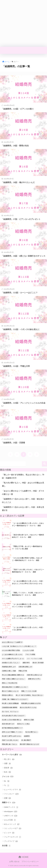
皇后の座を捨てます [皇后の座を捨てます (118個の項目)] (8, 724)
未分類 (6, 846)
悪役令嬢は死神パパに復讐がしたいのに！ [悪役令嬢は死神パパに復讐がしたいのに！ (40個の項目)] (15, 687)
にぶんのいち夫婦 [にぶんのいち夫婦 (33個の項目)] (28, 650)
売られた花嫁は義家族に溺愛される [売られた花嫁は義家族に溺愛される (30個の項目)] (13, 675)
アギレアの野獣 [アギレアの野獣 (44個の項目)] (30, 655)
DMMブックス (11, 807)
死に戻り (9, 759)
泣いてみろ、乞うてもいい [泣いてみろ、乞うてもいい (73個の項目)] (10, 712)
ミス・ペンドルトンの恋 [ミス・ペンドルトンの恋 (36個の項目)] (34, 659)
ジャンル (8, 777)
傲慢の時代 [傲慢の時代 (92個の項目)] (26, 663)
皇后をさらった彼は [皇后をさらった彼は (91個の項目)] (23, 724)
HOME (24, 857)
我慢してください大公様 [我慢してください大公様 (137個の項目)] (29, 691)
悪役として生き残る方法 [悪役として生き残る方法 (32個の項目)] (10, 683)
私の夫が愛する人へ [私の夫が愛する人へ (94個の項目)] (32, 732)
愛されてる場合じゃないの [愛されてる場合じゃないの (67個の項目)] (10, 691)
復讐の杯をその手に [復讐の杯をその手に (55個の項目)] (34, 679)
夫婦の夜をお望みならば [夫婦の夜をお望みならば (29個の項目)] (34, 675)
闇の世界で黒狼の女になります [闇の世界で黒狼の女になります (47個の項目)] (30, 744)
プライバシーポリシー (30, 862)
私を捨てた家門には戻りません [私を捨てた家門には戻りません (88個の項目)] (12, 736)
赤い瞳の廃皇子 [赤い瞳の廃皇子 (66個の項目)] (26, 740)
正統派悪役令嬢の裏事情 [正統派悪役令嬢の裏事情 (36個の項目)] (10, 708)
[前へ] (10, 454)
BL (7, 781)
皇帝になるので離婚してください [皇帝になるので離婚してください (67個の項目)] (12, 732)
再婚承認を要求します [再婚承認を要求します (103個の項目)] (9, 667)
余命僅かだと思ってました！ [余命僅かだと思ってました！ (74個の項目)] (11, 663)
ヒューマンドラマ (13, 790)
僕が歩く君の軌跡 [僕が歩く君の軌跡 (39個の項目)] (38, 663)
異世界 (8, 768)
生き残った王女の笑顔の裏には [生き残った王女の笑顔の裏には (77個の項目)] (12, 720)
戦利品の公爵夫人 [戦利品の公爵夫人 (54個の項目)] (8, 695)
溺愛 (8, 764)
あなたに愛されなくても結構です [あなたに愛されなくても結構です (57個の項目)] (12, 642)
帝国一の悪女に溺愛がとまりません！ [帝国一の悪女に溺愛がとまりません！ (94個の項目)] (14, 679)
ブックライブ (11, 841)
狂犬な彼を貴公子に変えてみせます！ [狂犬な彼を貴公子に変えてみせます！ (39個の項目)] (14, 716)
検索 (44, 464)
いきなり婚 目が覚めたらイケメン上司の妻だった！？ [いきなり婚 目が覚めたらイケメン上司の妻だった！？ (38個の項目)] (19, 646)
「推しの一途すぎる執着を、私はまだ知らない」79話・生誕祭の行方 (23, 476)
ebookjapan (11, 812)
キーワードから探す (12, 755)
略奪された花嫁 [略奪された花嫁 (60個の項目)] (29, 720)
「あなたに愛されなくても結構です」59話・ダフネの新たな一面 (23, 493)
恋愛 (8, 798)
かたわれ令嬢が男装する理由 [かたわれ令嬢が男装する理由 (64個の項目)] (11, 650)
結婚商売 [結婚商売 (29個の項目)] (27, 736)
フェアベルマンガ (13, 837)
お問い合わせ (14, 862)
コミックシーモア (13, 829)
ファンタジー (11, 794)
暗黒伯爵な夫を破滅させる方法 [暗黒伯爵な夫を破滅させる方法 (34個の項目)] (31, 703)
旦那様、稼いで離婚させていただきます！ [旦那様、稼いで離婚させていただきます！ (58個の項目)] (15, 699)
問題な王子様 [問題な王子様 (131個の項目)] (23, 671)
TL (7, 785)
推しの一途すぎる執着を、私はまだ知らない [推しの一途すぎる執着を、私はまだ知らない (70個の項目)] (30, 695)
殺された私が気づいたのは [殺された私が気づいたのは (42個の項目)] (28, 708)
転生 (8, 772)
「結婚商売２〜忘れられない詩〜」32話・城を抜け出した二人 (23, 501)
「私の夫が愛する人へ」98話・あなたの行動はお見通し (23, 484)
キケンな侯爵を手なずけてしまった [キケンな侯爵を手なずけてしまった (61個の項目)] (13, 659)
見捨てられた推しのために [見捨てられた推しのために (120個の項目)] (10, 740)
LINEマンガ (11, 816)
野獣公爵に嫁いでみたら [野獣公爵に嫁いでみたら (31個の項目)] (10, 744)
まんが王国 (10, 820)
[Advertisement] (23, 23)
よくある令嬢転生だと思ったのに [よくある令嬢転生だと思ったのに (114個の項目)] (12, 655)
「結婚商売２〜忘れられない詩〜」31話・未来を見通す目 (23, 509)
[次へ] (37, 454)
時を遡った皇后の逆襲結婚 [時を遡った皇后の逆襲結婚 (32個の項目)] (10, 703)
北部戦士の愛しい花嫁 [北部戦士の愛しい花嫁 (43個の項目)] (9, 671)
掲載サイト (9, 803)
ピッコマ (9, 833)
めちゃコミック (12, 824)
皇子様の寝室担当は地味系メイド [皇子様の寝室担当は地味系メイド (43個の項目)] (12, 728)
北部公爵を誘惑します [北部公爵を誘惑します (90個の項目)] (25, 667)
